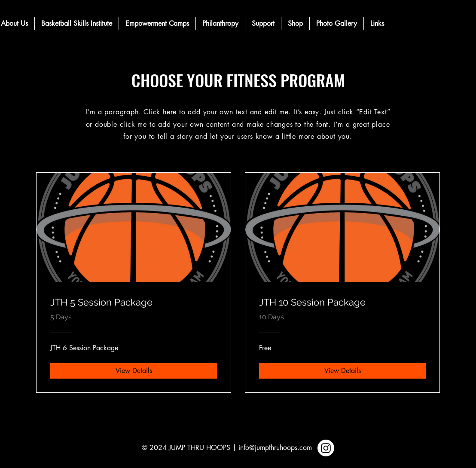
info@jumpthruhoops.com (275, 448)
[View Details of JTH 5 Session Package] (134, 371)
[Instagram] (326, 448)
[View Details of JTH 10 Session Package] (342, 371)
